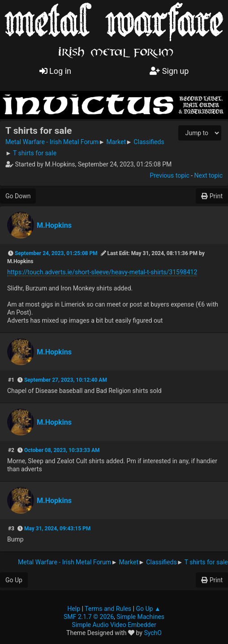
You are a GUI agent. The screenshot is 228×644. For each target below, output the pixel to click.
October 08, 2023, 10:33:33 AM (62, 450)
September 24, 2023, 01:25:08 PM (56, 253)
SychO (153, 633)
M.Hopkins (54, 225)
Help (74, 609)
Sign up (169, 71)
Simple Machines (140, 617)
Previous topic (169, 175)
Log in (55, 71)
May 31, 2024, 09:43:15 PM (57, 529)
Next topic (209, 175)
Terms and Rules (108, 609)
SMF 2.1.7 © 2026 (89, 617)
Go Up (14, 580)
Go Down (18, 196)
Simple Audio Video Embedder (114, 625)
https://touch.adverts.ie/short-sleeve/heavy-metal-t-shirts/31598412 (102, 272)
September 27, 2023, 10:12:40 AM (66, 380)
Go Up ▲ (148, 609)
